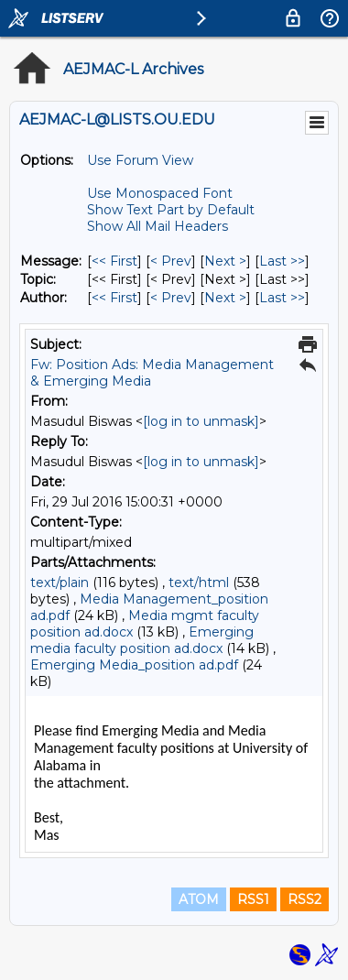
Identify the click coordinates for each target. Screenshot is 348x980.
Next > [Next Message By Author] (225, 298)
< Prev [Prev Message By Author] (171, 298)
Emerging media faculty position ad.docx (142, 640)
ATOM (199, 899)
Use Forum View (140, 160)
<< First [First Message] (114, 261)
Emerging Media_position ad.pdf (134, 665)
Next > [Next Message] (225, 261)
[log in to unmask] (201, 421)
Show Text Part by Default (171, 210)
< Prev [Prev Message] (171, 261)
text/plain (60, 583)
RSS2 (304, 899)
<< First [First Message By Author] (114, 298)
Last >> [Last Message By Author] (282, 298)
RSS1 (253, 899)
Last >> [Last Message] (282, 261)
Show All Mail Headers (158, 226)
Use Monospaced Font (160, 193)
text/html (199, 583)
